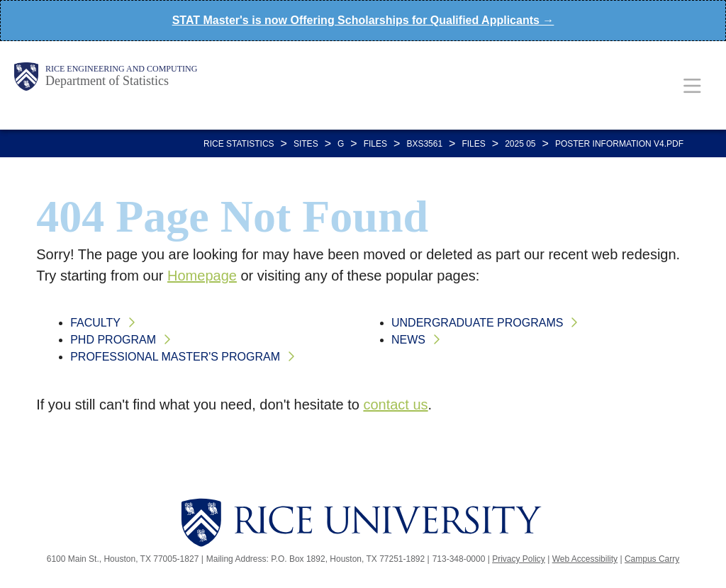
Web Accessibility (585, 559)
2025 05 (520, 144)
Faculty (95, 323)
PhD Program (113, 340)
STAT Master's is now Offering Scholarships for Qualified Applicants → (363, 20)
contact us (395, 405)
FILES (375, 144)
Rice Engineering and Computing (121, 69)
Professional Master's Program (175, 357)
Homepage (202, 276)
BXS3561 (424, 144)
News (408, 340)
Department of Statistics (107, 81)
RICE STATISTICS (239, 144)
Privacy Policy (519, 559)
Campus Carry (652, 559)
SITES (306, 144)
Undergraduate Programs (477, 323)
